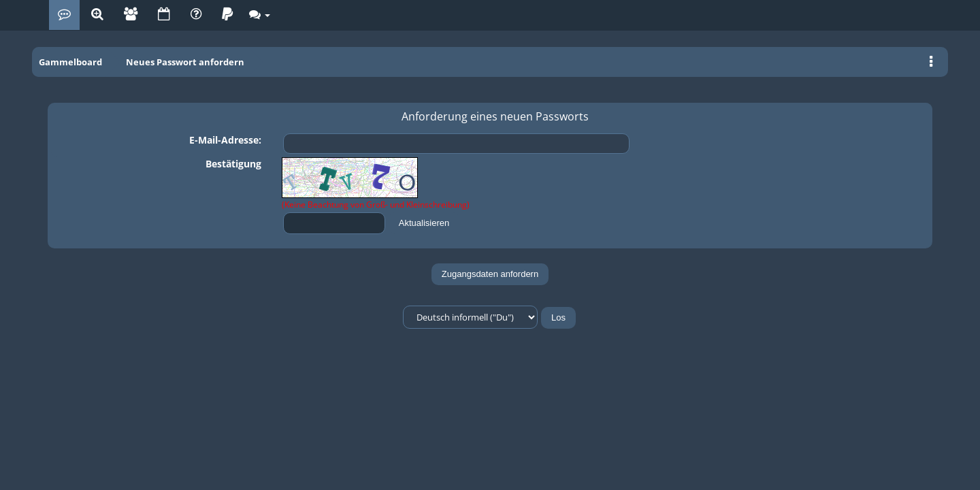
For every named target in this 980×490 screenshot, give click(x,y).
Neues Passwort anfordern (185, 62)
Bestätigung (233, 164)
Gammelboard (70, 62)
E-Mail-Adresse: (225, 140)
